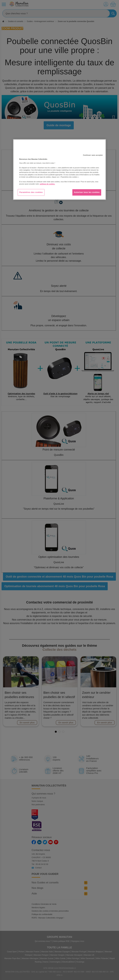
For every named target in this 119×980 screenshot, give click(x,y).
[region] (59, 170)
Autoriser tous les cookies (87, 192)
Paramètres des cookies (31, 192)
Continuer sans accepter (93, 155)
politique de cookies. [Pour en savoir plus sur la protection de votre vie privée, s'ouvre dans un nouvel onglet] (47, 184)
